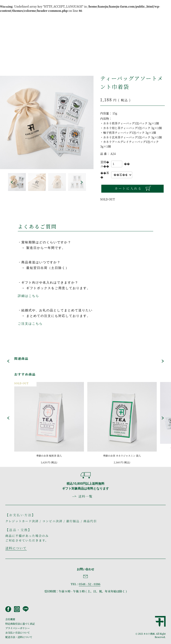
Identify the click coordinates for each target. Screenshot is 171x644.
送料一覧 (85, 496)
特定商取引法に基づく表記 (20, 624)
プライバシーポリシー (17, 628)
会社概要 (10, 619)
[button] (12, 182)
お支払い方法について (18, 632)
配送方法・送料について (19, 637)
